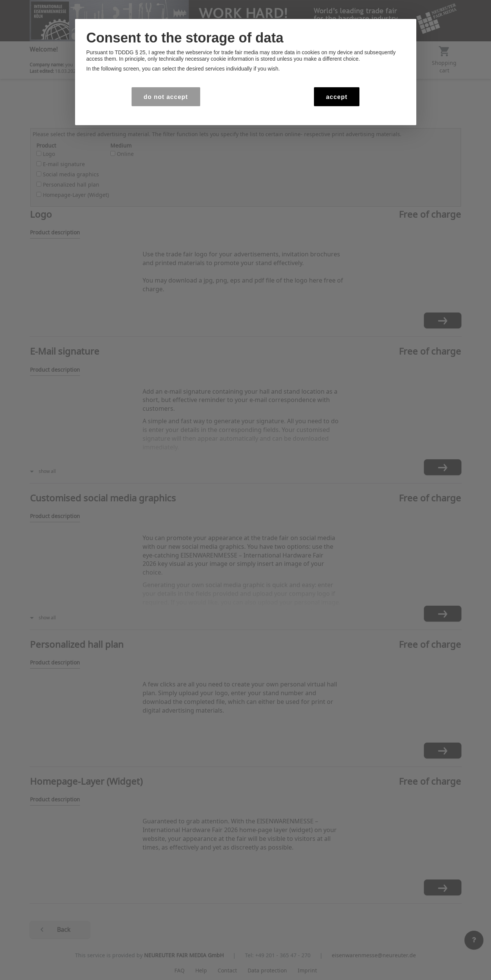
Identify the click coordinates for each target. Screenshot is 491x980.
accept (337, 97)
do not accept (166, 97)
